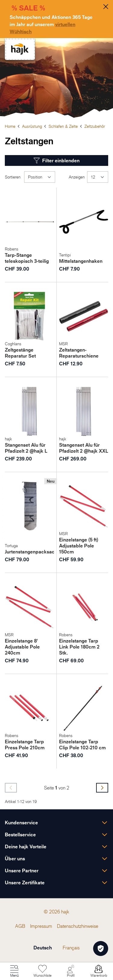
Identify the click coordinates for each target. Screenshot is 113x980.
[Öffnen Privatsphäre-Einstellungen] (101, 949)
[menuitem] (20, 926)
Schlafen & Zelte (63, 126)
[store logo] (20, 49)
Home (10, 126)
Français (71, 948)
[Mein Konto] (71, 971)
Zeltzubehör (95, 126)
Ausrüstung (32, 126)
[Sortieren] (40, 177)
